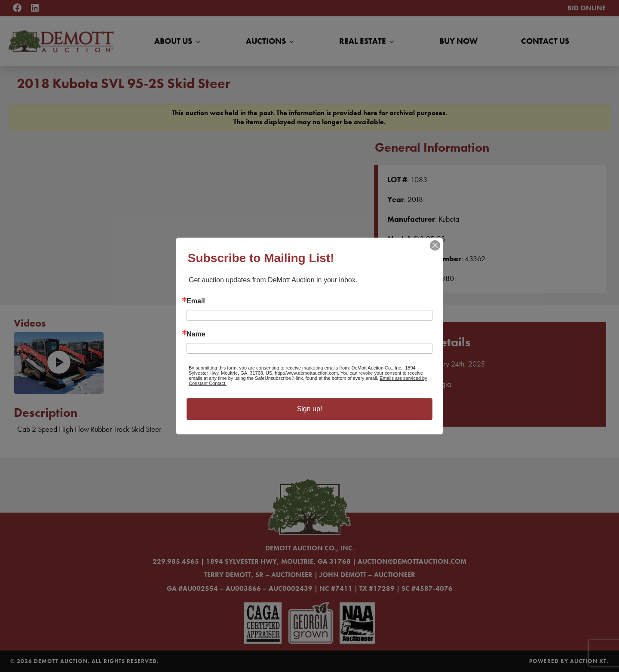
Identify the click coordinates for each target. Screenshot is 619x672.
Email (196, 301)
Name (196, 334)
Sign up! (310, 409)
